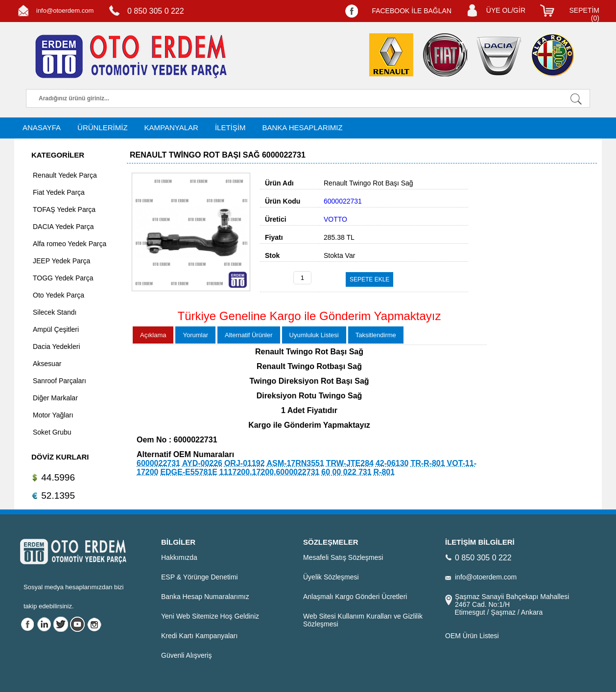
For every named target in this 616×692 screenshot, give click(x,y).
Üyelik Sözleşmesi (331, 577)
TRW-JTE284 (350, 463)
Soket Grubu (52, 432)
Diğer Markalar (55, 398)
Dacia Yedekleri (57, 346)
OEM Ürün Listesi (472, 636)
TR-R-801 (427, 463)
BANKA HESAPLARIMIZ (302, 127)
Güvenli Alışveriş (186, 655)
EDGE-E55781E (189, 472)
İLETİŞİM (230, 127)
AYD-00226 (202, 463)
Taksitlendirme (376, 335)
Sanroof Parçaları (59, 381)
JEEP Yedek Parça (61, 261)
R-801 (384, 472)
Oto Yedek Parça (59, 295)
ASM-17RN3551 (296, 463)
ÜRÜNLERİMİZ (103, 127)
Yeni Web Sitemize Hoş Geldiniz (210, 616)
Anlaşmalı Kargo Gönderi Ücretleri (355, 597)
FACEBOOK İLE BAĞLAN (412, 11)
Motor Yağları (53, 415)
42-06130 (392, 463)
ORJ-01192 (245, 463)
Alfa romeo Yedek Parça (70, 244)
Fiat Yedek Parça (59, 192)
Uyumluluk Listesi (314, 335)
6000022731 (158, 463)
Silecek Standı (55, 312)
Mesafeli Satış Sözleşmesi (343, 557)
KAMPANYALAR (171, 127)
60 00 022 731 (346, 472)
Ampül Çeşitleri (56, 329)
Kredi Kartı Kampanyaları (199, 636)
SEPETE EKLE (369, 279)
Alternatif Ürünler (249, 335)
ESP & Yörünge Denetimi (200, 577)
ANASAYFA (42, 127)
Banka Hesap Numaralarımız (205, 597)
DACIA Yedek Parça (63, 227)
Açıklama (153, 335)
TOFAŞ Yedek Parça (64, 209)
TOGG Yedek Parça (63, 278)
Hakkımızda (179, 557)
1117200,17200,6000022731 (270, 472)
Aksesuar (47, 364)
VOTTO (335, 219)
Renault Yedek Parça (65, 175)
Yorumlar (195, 335)
